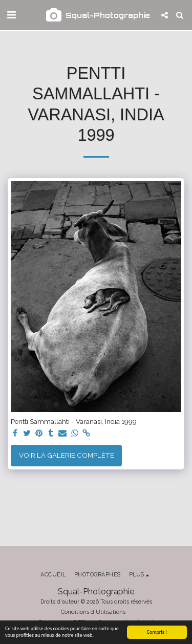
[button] (11, 15)
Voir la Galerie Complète (67, 455)
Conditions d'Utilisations (93, 612)
